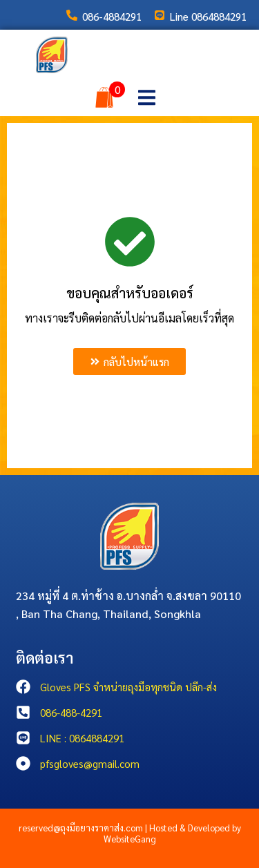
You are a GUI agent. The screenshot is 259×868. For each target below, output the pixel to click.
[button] (147, 97)
